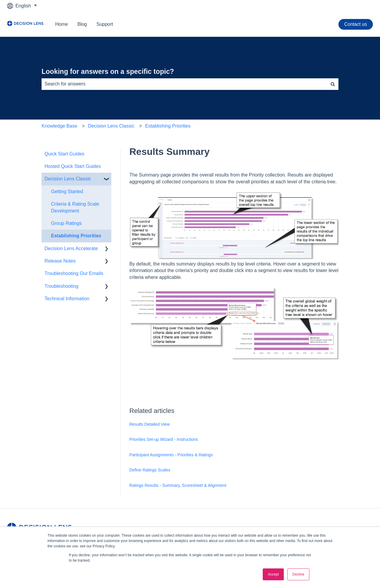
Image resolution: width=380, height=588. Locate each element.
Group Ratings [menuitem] (66, 223)
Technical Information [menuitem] (67, 299)
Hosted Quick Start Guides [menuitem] (73, 166)
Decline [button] (298, 574)
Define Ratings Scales (150, 470)
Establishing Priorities (168, 126)
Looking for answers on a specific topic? (108, 71)
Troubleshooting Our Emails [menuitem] (74, 273)
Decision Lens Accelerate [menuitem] (71, 248)
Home (62, 24)
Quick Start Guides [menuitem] (64, 154)
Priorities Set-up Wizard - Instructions (164, 439)
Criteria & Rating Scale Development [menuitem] (75, 207)
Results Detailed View (150, 424)
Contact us (356, 24)
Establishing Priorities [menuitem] (76, 236)
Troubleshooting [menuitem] (61, 286)
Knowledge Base (59, 126)
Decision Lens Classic (111, 126)
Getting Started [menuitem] (67, 192)
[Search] (333, 84)
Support (105, 24)
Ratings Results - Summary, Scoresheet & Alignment (178, 485)
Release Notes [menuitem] (60, 261)
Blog (82, 24)
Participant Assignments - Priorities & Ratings (171, 455)
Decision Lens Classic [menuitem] (68, 179)
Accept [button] (273, 574)
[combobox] (184, 84)
